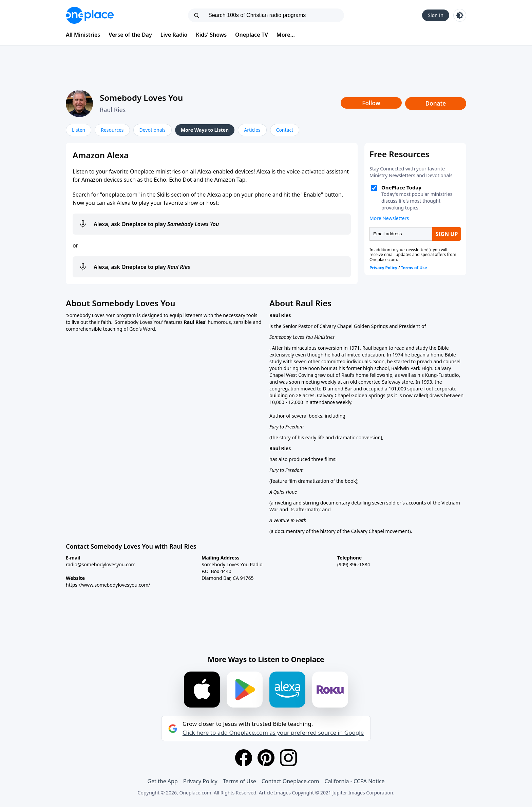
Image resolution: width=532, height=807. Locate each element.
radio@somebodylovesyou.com (101, 564)
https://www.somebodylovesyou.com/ (108, 585)
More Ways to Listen (205, 130)
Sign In (436, 15)
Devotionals (153, 130)
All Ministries (83, 35)
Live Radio (174, 35)
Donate (436, 103)
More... (286, 35)
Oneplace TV (252, 35)
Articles (252, 130)
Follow (371, 103)
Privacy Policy (200, 781)
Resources (112, 130)
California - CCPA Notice (354, 781)
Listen (79, 130)
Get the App (162, 781)
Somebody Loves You (141, 98)
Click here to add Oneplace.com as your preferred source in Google (273, 733)
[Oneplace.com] (90, 15)
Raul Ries (113, 110)
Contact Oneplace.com (290, 781)
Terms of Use (240, 781)
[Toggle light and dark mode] (460, 15)
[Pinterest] (266, 758)
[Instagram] (288, 758)
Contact (285, 130)
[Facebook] (244, 758)
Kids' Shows (211, 35)
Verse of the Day (130, 35)
